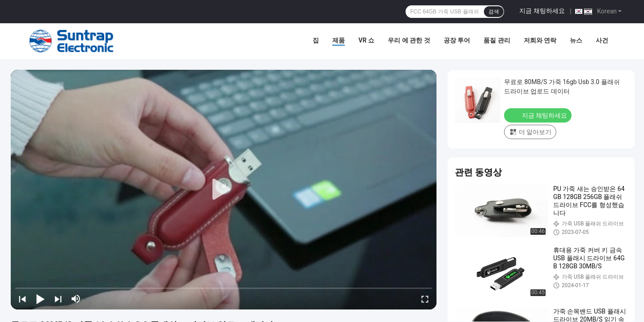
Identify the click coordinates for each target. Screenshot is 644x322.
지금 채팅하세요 (542, 11)
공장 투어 (457, 40)
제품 (339, 40)
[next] (58, 299)
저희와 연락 (540, 40)
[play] (224, 190)
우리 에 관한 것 (409, 40)
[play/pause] (40, 299)
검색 (494, 12)
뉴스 (576, 40)
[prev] (22, 299)
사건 (602, 40)
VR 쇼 (366, 40)
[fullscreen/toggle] (425, 299)
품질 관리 (497, 40)
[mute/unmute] (76, 299)
